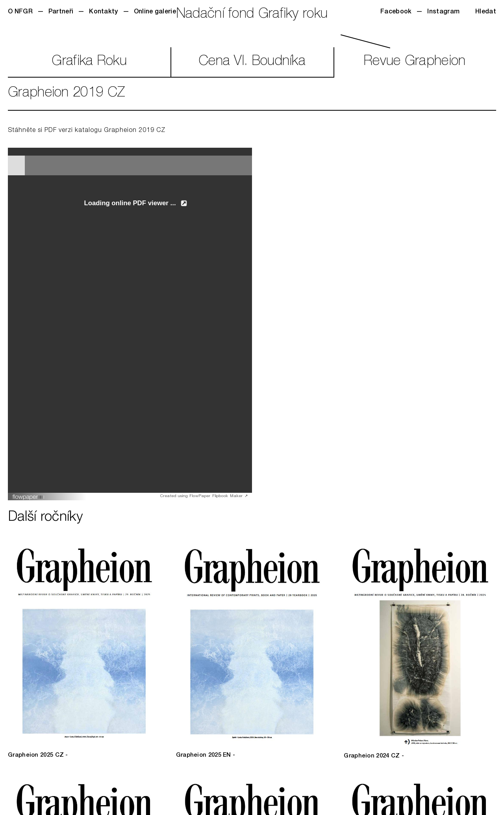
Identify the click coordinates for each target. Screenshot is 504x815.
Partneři (61, 12)
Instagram (443, 12)
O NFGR (20, 12)
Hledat (486, 12)
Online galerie (155, 12)
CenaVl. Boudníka (252, 62)
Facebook (396, 12)
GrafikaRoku (89, 62)
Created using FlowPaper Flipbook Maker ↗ (204, 496)
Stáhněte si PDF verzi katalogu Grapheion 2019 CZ (87, 131)
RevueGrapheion (415, 62)
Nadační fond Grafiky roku (252, 15)
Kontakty (103, 12)
